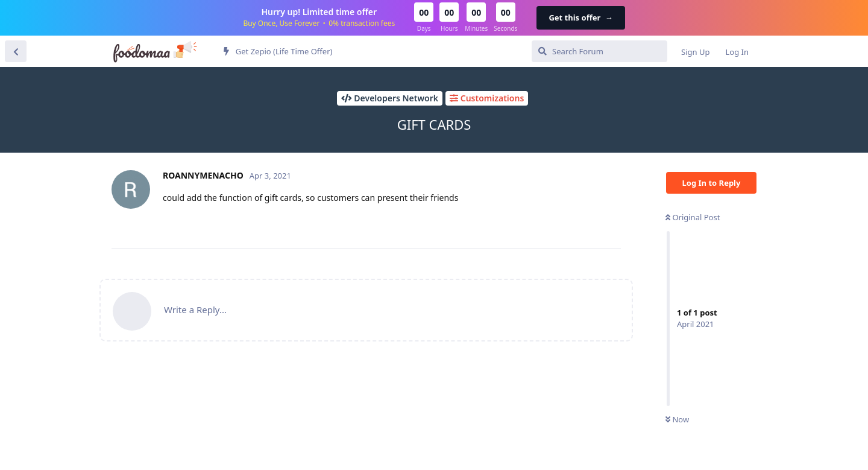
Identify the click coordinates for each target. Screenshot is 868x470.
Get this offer (580, 17)
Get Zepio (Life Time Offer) (278, 51)
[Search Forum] (599, 51)
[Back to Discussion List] (16, 51)
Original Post (693, 217)
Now (677, 419)
